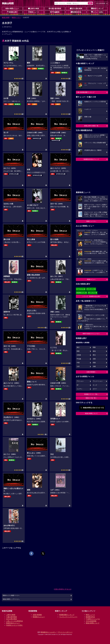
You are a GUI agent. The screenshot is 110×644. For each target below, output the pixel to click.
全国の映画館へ (91, 372)
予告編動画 (55, 12)
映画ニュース (34, 12)
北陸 (94, 359)
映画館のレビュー (39, 617)
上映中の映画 (34, 8)
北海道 (79, 355)
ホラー (95, 389)
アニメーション (98, 381)
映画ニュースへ (91, 221)
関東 (94, 347)
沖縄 (94, 366)
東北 (94, 355)
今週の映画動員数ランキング (85, 92)
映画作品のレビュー (13, 623)
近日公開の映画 (76, 8)
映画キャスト (16, 17)
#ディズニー (92, 293)
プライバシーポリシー (65, 632)
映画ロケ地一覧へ (91, 398)
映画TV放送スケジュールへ (91, 334)
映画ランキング (97, 8)
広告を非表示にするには (63, 589)
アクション (80, 381)
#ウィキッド (90, 289)
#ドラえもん (80, 289)
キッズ (95, 385)
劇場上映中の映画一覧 (91, 126)
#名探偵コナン (81, 293)
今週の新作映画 (55, 8)
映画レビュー (91, 279)
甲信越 (79, 359)
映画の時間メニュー (12, 8)
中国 (78, 363)
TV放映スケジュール (93, 619)
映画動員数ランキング (67, 615)
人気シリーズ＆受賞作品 (15, 621)
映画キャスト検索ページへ (11, 595)
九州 (78, 366)
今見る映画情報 (91, 621)
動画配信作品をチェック (91, 159)
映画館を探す (12, 12)
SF (78, 385)
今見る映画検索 (100, 3)
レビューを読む (97, 12)
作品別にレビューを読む (15, 625)
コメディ (79, 389)
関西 (78, 351)
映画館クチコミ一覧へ (91, 394)
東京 (78, 347)
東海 (94, 351)
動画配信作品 (76, 12)
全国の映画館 (37, 615)
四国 (94, 363)
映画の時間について (91, 413)
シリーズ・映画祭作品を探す (91, 296)
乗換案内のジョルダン (48, 632)
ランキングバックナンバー (68, 617)
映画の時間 (6, 17)
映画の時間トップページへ (11, 599)
